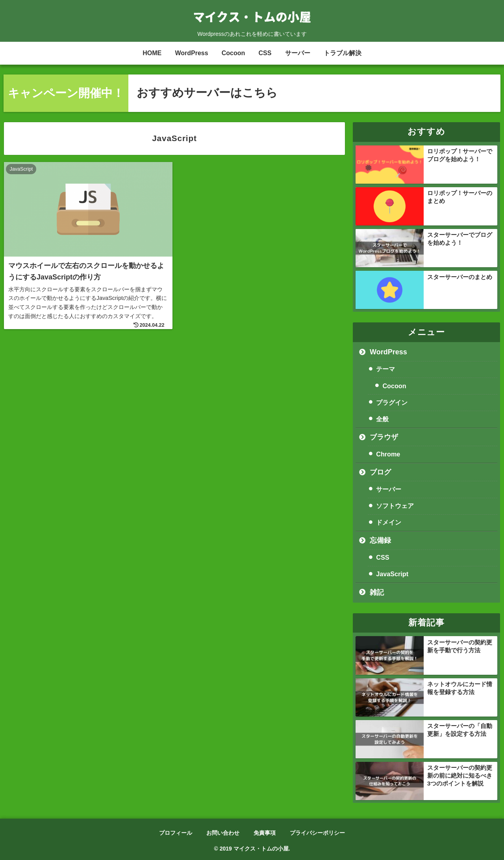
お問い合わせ (223, 833)
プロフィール (176, 833)
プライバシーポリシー (317, 833)
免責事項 (265, 833)
